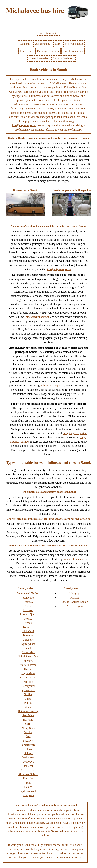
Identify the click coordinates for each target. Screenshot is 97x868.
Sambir (28, 732)
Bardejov (28, 635)
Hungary (74, 593)
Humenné (28, 598)
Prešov (28, 623)
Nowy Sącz (28, 728)
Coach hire (26, 51)
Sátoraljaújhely (28, 614)
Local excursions (73, 51)
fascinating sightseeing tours (27, 108)
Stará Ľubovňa (28, 665)
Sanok (28, 648)
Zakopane (28, 795)
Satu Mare (28, 715)
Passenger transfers (48, 51)
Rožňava (28, 661)
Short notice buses (63, 58)
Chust (28, 707)
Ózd (28, 736)
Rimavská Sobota (28, 774)
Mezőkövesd (28, 770)
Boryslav (28, 720)
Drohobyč (28, 762)
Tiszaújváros (28, 686)
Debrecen (28, 766)
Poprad (28, 703)
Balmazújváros (28, 745)
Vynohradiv (28, 690)
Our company (43, 44)
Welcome (25, 44)
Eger (28, 783)
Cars (58, 44)
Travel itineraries (39, 58)
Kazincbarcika (28, 677)
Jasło (28, 699)
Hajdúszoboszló (28, 791)
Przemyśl (28, 741)
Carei (28, 724)
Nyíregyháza (28, 644)
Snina (28, 606)
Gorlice (28, 694)
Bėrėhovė (28, 640)
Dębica (28, 787)
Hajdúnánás (28, 673)
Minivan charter (74, 44)
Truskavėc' (28, 749)
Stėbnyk (28, 753)
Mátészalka (28, 652)
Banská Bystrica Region (74, 602)
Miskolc (28, 682)
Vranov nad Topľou (28, 593)
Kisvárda (28, 627)
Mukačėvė (28, 631)
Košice (28, 619)
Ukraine (74, 598)
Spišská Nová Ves (28, 656)
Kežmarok (28, 757)
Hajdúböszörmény (28, 711)
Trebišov (28, 602)
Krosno (28, 669)
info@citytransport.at (48, 33)
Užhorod (28, 610)
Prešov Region (74, 606)
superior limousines (74, 559)
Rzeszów (28, 778)
